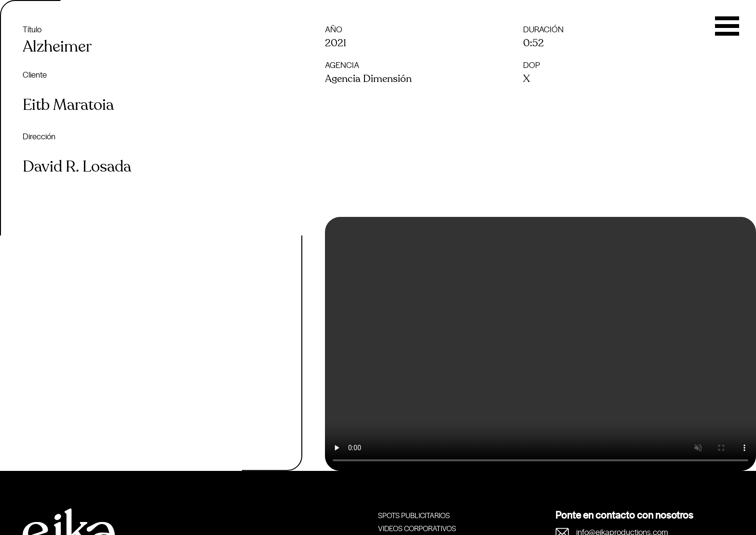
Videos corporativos (417, 528)
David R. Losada (77, 167)
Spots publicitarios (414, 515)
